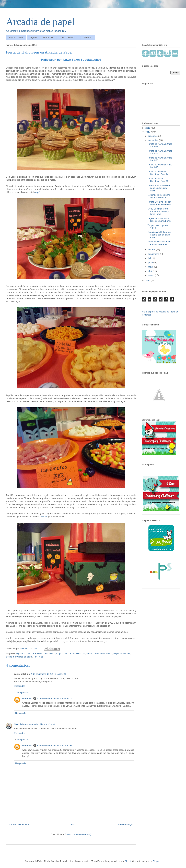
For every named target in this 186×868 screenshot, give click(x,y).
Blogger (157, 861)
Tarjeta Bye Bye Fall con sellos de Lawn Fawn (159, 203)
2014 (148, 132)
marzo (152, 275)
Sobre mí (88, 37)
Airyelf (128, 861)
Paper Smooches (122, 653)
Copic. (60, 653)
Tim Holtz (38, 657)
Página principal (16, 37)
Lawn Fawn (99, 653)
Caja (28, 653)
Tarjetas (33, 37)
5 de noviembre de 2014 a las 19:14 (37, 724)
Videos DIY (48, 37)
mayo (151, 267)
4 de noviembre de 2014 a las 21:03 (48, 674)
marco (109, 653)
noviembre (154, 140)
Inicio (74, 824)
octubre (152, 250)
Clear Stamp (49, 653)
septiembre (154, 254)
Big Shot (20, 653)
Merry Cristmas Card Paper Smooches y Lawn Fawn (158, 211)
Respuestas (23, 692)
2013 (148, 281)
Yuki (16, 724)
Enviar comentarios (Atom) (78, 834)
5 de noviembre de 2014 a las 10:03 (55, 698)
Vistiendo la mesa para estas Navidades (159, 196)
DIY (84, 653)
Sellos (9, 657)
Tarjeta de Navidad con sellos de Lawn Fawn (159, 220)
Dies (78, 653)
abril (150, 271)
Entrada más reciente (19, 824)
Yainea (44, 517)
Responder (19, 686)
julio (150, 258)
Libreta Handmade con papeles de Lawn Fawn (159, 188)
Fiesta (89, 653)
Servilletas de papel (23, 657)
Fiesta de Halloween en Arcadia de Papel (159, 243)
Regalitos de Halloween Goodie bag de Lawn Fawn (159, 235)
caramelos (37, 653)
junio (151, 262)
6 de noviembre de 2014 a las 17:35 (55, 746)
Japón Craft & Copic (68, 37)
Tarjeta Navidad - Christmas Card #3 (158, 180)
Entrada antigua (126, 824)
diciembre (153, 136)
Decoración (69, 653)
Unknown (27, 698)
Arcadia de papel (40, 22)
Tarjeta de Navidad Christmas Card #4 (158, 173)
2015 (148, 128)
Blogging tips (6, 1)
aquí (37, 192)
